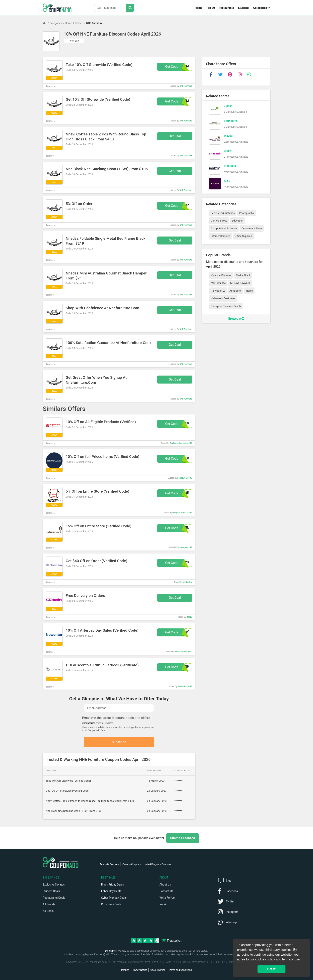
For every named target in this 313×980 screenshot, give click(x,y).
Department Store (252, 228)
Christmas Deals (111, 904)
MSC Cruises (218, 283)
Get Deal (175, 136)
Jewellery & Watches (223, 213)
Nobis (249, 291)
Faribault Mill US (185, 478)
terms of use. (291, 959)
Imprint (164, 904)
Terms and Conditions (180, 970)
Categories (260, 8)
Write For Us (167, 898)
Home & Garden (74, 23)
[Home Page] (46, 23)
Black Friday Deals (113, 885)
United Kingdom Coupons (157, 864)
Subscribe (119, 742)
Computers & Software (224, 228)
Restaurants (226, 8)
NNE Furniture (94, 23)
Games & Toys (219, 221)
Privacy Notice (140, 970)
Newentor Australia (183, 652)
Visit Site (74, 41)
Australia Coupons (110, 864)
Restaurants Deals (54, 898)
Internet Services (220, 236)
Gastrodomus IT (185, 686)
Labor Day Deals (111, 891)
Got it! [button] (271, 969)
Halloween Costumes (223, 298)
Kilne (227, 181)
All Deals (48, 911)
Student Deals (51, 891)
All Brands (49, 904)
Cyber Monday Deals (114, 898)
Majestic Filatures (221, 275)
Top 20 (210, 8)
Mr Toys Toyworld (240, 283)
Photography (246, 213)
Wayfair (229, 136)
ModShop (230, 166)
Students (244, 8)
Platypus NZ (218, 291)
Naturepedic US (185, 547)
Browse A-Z (236, 319)
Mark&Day (187, 582)
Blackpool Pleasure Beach (226, 306)
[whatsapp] (249, 75)
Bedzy (189, 617)
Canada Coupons (131, 864)
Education (238, 221)
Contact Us (166, 891)
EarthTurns (231, 121)
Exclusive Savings (54, 885)
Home (199, 8)
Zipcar (228, 106)
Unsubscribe (89, 723)
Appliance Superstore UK (181, 443)
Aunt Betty (235, 291)
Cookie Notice (158, 970)
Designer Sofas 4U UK (182, 513)
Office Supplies (243, 236)
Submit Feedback (183, 838)
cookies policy (265, 959)
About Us (165, 885)
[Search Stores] (130, 8)
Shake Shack (243, 275)
